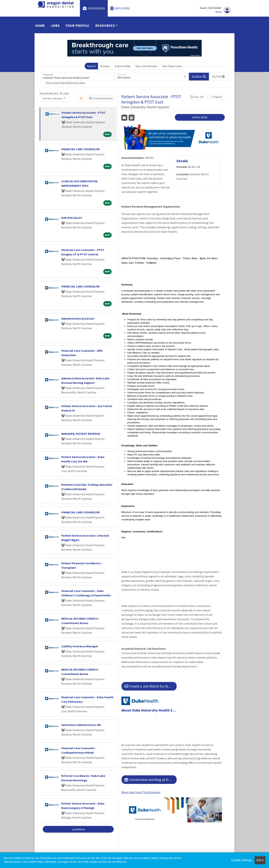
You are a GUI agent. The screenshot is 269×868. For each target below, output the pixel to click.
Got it (260, 860)
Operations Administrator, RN (81, 725)
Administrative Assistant (78, 318)
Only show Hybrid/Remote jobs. (65, 83)
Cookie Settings (242, 860)
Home (40, 26)
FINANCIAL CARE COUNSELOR (80, 149)
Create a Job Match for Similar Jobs (151, 686)
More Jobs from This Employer (141, 792)
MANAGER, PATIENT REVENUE (81, 434)
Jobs (55, 26)
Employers (120, 8)
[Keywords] (78, 77)
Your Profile (77, 26)
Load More (78, 829)
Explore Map (123, 66)
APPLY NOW (200, 117)
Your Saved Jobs (172, 66)
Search (91, 66)
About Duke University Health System (149, 710)
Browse (105, 66)
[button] (218, 77)
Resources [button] (105, 26)
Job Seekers (94, 8)
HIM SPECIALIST (72, 218)
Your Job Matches (146, 66)
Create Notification (101, 98)
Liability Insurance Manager (80, 646)
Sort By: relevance (53, 98)
